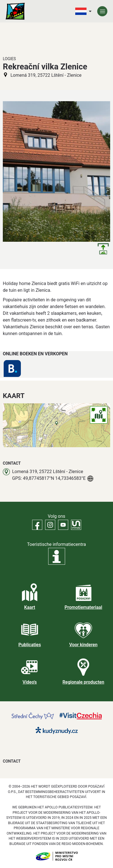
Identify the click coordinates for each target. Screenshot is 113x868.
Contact (12, 761)
